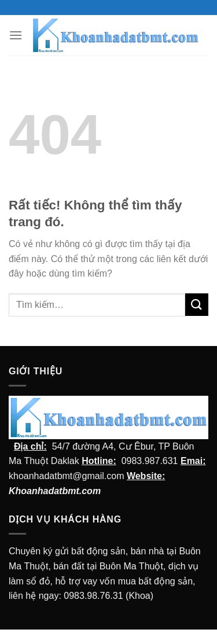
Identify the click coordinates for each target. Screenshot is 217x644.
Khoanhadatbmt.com (55, 491)
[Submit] (197, 305)
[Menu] (16, 35)
